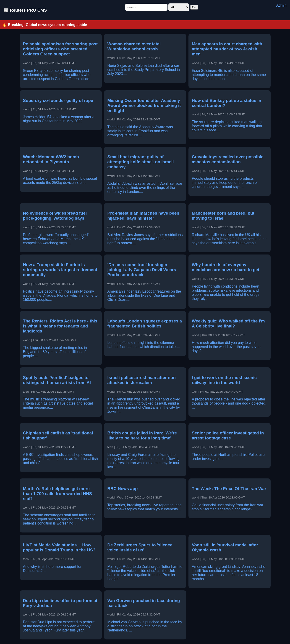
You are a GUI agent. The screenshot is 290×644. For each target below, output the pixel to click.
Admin (281, 5)
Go (194, 7)
